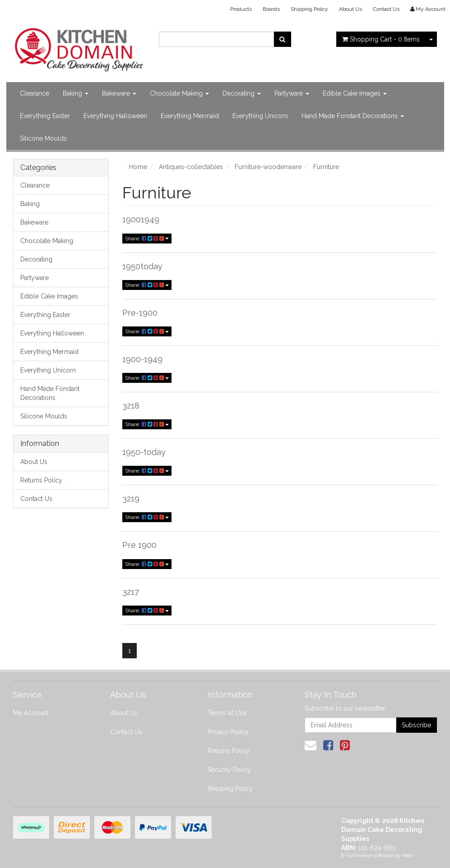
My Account (31, 713)
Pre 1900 (139, 545)
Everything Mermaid (190, 116)
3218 (131, 406)
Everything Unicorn (260, 116)
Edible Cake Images (355, 93)
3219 (131, 498)
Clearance (35, 93)
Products (241, 9)
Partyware (292, 93)
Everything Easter (45, 116)
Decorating (242, 93)
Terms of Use (227, 713)
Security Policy (229, 770)
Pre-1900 (140, 313)
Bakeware (119, 93)
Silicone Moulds (43, 138)
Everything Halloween (115, 116)
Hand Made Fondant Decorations (353, 116)
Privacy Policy (228, 732)
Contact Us (386, 9)
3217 (131, 592)
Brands (271, 9)
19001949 (141, 219)
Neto (407, 856)
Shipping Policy (309, 9)
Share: (147, 239)
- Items (381, 39)
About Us (350, 9)
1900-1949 (142, 359)
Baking (76, 93)
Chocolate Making (179, 93)
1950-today (144, 452)
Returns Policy (41, 480)
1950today (142, 266)
